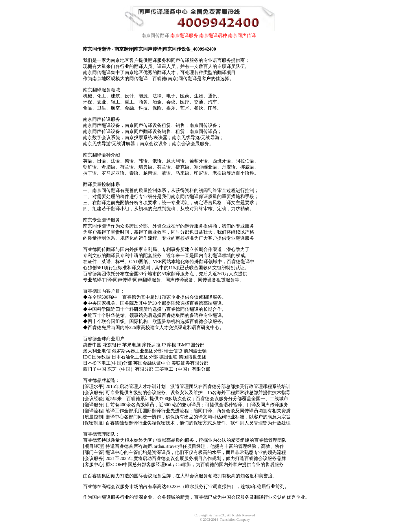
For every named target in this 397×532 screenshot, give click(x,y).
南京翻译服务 (184, 35)
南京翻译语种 (213, 35)
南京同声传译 (242, 35)
